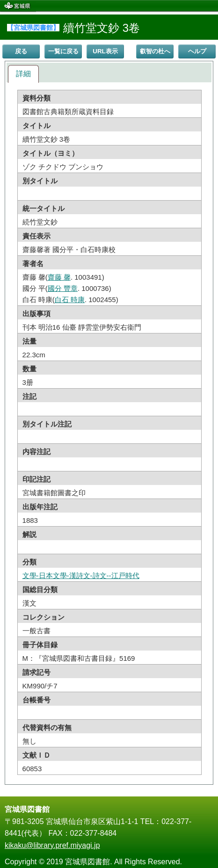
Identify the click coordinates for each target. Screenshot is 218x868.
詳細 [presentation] (23, 74)
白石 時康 (70, 300)
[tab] (23, 74)
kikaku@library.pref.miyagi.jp (52, 845)
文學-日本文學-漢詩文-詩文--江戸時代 (81, 575)
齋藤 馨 (59, 277)
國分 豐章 (63, 288)
